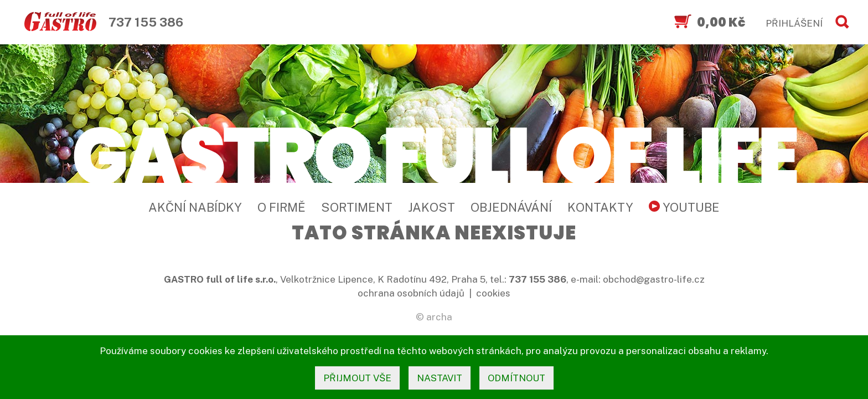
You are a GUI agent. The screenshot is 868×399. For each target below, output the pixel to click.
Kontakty (600, 207)
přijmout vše (357, 378)
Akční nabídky (195, 207)
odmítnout (516, 378)
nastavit (440, 378)
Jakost (432, 207)
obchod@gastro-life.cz (654, 279)
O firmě (281, 207)
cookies (493, 293)
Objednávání (511, 207)
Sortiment (357, 207)
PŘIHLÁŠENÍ (794, 23)
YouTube (684, 207)
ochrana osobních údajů (411, 293)
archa (439, 317)
